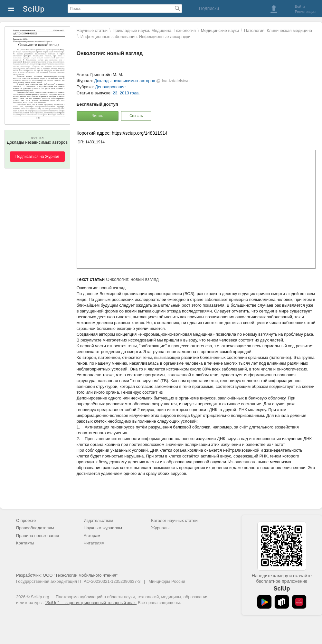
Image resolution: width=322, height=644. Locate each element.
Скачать (136, 116)
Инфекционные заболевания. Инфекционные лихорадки (136, 37)
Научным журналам (103, 528)
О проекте (26, 520)
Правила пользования (38, 536)
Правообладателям (35, 528)
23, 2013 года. (126, 93)
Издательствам (99, 520)
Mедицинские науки (220, 30)
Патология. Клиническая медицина (278, 30)
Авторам (92, 536)
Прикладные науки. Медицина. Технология (154, 30)
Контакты (25, 543)
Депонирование (110, 87)
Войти (300, 6)
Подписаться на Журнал (37, 157)
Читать (97, 116)
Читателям (94, 543)
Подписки (209, 8)
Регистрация (305, 12)
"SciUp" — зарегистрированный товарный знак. (91, 603)
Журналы (160, 528)
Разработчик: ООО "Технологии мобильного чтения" (67, 575)
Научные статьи (92, 30)
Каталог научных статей (174, 520)
